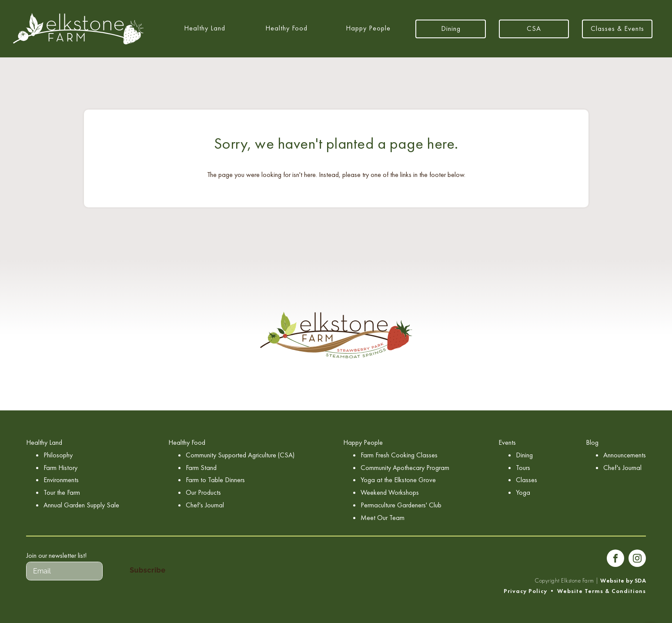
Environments (61, 480)
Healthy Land (205, 28)
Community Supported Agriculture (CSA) (240, 455)
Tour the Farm (62, 492)
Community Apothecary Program (405, 468)
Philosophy (58, 455)
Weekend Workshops (390, 492)
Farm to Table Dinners (215, 480)
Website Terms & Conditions (602, 591)
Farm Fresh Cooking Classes (399, 455)
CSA (534, 28)
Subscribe (148, 570)
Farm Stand (201, 468)
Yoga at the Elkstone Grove (398, 480)
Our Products (203, 492)
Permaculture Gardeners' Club (401, 505)
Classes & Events (617, 28)
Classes (527, 480)
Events (507, 442)
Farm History (60, 468)
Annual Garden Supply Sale (81, 505)
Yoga (523, 492)
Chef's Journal (205, 505)
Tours (523, 468)
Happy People (368, 28)
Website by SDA (623, 581)
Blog (592, 442)
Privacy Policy (525, 591)
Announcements (625, 455)
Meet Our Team (383, 518)
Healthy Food (286, 28)
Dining (451, 28)
